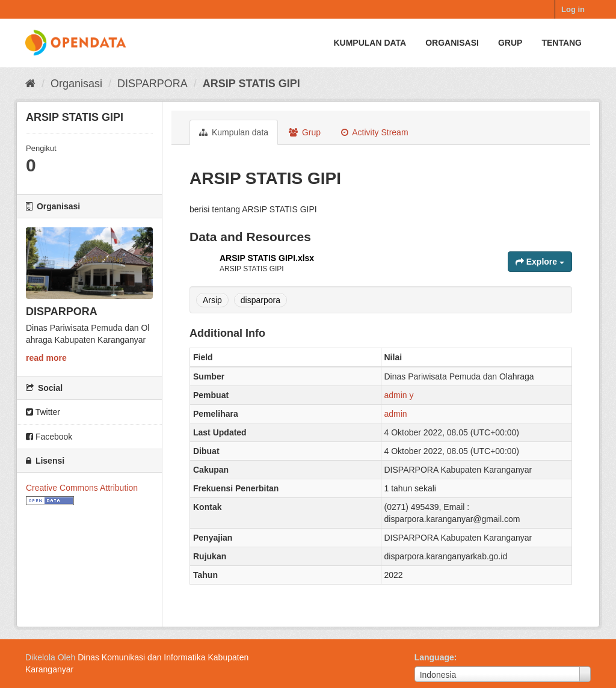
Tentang (562, 43)
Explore (540, 262)
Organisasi (452, 43)
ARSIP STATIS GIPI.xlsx (267, 258)
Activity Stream (374, 132)
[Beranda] (30, 84)
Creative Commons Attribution (82, 488)
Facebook (49, 437)
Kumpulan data (370, 43)
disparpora (260, 300)
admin (396, 414)
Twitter (43, 412)
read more (46, 358)
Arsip (212, 300)
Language (434, 657)
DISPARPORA (152, 84)
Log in (573, 9)
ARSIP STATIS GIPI (251, 84)
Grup (510, 43)
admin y (399, 395)
